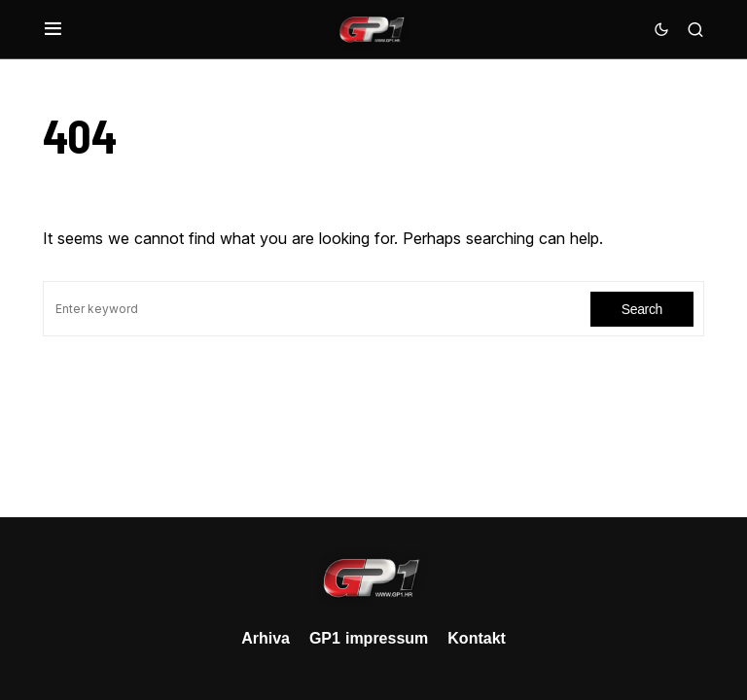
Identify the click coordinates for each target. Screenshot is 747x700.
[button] (53, 29)
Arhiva (266, 638)
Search (642, 309)
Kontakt (477, 638)
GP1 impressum (369, 638)
